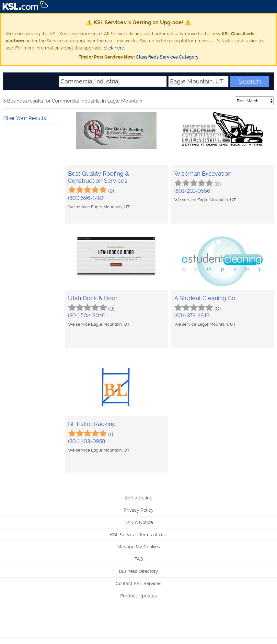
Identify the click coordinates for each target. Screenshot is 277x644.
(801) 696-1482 (86, 198)
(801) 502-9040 (87, 316)
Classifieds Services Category (167, 57)
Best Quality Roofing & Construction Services (98, 177)
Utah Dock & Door (93, 298)
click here (114, 48)
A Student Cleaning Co (205, 298)
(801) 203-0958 (87, 441)
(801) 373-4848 (192, 316)
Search (250, 81)
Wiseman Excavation (203, 174)
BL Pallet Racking (92, 424)
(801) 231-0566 (192, 191)
